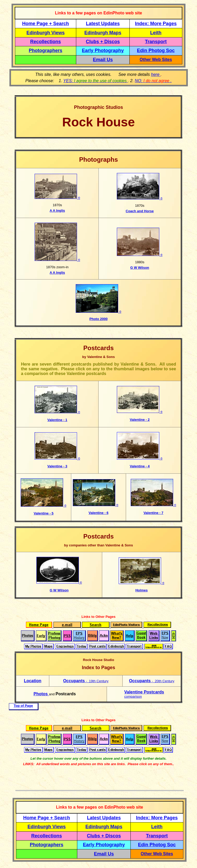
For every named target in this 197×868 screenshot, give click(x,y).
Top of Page (23, 706)
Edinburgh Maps (103, 33)
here (156, 74)
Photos (41, 694)
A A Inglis (58, 211)
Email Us (103, 60)
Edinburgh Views (46, 33)
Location (33, 681)
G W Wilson (140, 268)
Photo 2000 (98, 319)
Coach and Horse (140, 211)
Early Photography (103, 51)
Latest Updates (103, 24)
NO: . (153, 81)
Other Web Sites (156, 60)
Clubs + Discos (103, 42)
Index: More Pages (156, 24)
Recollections (45, 42)
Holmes (142, 590)
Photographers (46, 51)
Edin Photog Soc (156, 51)
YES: (96, 81)
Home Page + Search (46, 24)
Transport (156, 42)
